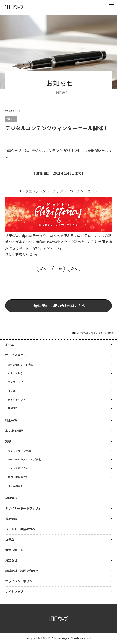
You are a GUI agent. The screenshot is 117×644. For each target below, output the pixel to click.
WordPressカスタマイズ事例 (24, 459)
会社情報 (11, 498)
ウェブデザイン (17, 382)
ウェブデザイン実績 (19, 451)
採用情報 (11, 519)
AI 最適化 (13, 408)
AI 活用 (12, 391)
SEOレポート (14, 550)
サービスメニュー (17, 355)
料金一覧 (11, 420)
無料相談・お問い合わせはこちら (71, 306)
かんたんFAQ (15, 373)
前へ (43, 269)
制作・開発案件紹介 (19, 477)
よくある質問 (14, 431)
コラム (10, 539)
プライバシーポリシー (20, 581)
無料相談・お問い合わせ (22, 571)
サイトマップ (14, 592)
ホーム (10, 345)
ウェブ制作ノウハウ (19, 468)
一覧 (59, 269)
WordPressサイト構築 (21, 364)
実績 (8, 441)
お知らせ (11, 119)
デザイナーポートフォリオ (23, 508)
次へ (74, 269)
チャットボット (17, 399)
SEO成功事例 (15, 486)
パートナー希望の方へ (20, 529)
